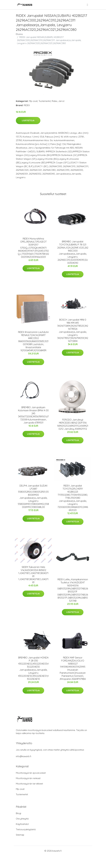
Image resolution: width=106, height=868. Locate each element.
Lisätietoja (28, 120)
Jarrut (61, 101)
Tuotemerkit (45, 101)
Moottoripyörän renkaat (28, 778)
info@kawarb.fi (24, 756)
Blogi (18, 813)
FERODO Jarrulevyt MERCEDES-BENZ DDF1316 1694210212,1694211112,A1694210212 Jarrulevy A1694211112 (73, 424)
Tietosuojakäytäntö (26, 829)
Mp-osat (33, 101)
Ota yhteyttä (22, 819)
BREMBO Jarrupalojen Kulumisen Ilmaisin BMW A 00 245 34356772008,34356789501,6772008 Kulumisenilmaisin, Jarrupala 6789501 (33, 415)
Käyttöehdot (22, 824)
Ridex (54, 101)
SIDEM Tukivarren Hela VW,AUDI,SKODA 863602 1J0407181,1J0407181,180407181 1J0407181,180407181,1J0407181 (33, 575)
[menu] (88, 5)
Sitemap (20, 835)
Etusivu (19, 34)
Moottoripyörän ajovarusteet (31, 773)
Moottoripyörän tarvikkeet (29, 784)
